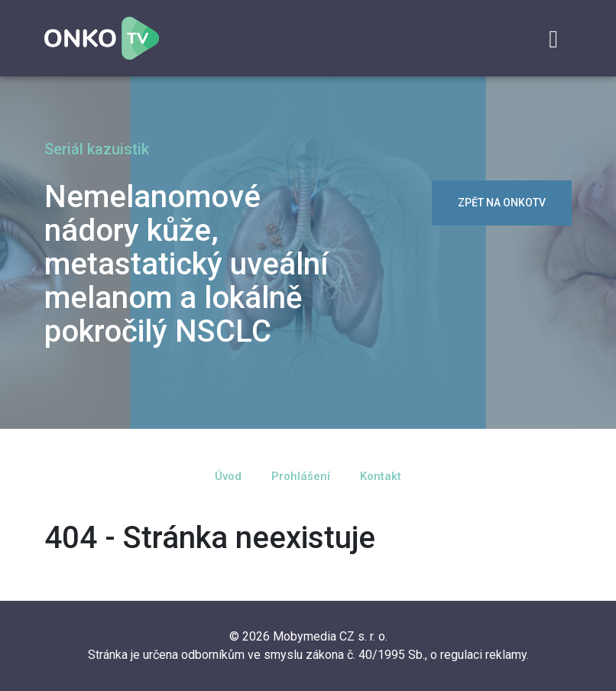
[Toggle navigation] (553, 39)
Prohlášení (301, 476)
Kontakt (381, 476)
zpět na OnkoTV (502, 203)
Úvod (228, 476)
